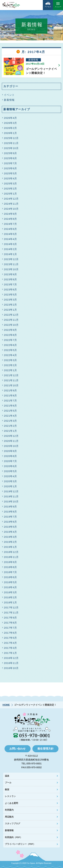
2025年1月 (10, 194)
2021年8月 (10, 395)
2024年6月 (10, 229)
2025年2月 (10, 189)
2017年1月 (10, 653)
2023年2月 (10, 305)
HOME (6, 705)
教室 (7, 790)
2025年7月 (10, 163)
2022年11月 (11, 320)
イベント (9, 95)
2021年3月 (10, 421)
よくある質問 (11, 803)
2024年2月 (10, 249)
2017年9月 (10, 618)
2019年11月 (11, 496)
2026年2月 (10, 128)
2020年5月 (10, 471)
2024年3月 (10, 244)
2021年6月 (10, 406)
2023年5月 (10, 295)
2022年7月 (10, 340)
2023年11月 (11, 264)
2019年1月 (10, 547)
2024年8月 (10, 219)
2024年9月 (10, 214)
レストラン (10, 796)
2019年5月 (10, 527)
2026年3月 (10, 123)
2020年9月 (10, 451)
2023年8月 (10, 279)
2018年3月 (10, 592)
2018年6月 (10, 577)
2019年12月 (11, 491)
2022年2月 (10, 365)
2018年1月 (10, 602)
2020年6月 (10, 466)
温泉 (7, 776)
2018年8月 (10, 567)
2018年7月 (10, 572)
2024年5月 (10, 234)
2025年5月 (10, 173)
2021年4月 (10, 416)
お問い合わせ (17, 749)
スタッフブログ (13, 823)
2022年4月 (10, 355)
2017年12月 (11, 607)
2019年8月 (10, 512)
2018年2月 (10, 597)
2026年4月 (10, 118)
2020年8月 (10, 456)
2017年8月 (10, 623)
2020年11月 (11, 441)
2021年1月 (10, 431)
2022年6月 (10, 345)
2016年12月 (11, 658)
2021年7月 (10, 401)
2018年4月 (10, 587)
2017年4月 (10, 643)
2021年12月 (11, 375)
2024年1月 (10, 254)
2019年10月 (11, 501)
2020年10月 (11, 446)
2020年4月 (10, 476)
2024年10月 (11, 209)
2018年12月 (11, 552)
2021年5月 (10, 411)
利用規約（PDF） (14, 837)
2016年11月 (11, 663)
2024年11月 (11, 204)
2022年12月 (11, 315)
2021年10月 (11, 385)
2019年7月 (10, 517)
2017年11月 (11, 613)
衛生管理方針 (46, 749)
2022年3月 (10, 360)
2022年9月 (10, 330)
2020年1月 (10, 486)
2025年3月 (10, 183)
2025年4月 (10, 178)
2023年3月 (10, 300)
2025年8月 (10, 158)
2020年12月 (11, 436)
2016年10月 (11, 668)
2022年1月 (10, 370)
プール (8, 783)
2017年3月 (10, 648)
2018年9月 (10, 562)
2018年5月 (10, 582)
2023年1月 (10, 310)
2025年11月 (11, 143)
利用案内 (9, 810)
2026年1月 (10, 133)
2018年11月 (11, 557)
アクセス (48, 4)
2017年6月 (10, 633)
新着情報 (9, 100)
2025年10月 (11, 148)
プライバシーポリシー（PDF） (20, 844)
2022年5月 (10, 350)
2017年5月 (10, 638)
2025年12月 (11, 138)
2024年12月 (11, 199)
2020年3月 (10, 481)
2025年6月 (10, 168)
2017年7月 (10, 628)
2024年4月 (10, 239)
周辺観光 (9, 817)
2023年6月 (10, 289)
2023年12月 (11, 259)
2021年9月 (10, 390)
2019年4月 (10, 532)
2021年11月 (11, 380)
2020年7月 (10, 461)
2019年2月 (10, 542)
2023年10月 (11, 269)
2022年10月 (11, 325)
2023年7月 (10, 284)
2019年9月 (10, 507)
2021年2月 (10, 426)
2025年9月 (10, 153)
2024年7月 (10, 224)
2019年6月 (10, 522)
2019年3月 (10, 537)
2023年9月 (10, 274)
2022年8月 (10, 335)
